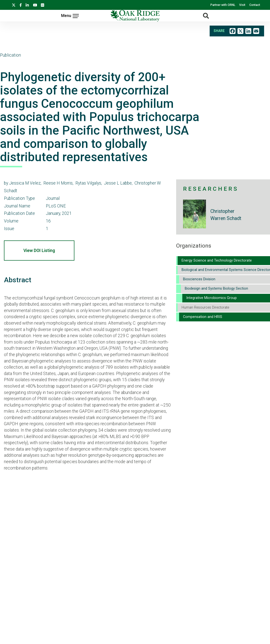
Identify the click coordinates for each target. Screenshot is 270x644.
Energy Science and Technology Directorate (217, 260)
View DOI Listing (39, 251)
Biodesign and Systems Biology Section (216, 289)
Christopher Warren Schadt (226, 215)
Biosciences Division (199, 279)
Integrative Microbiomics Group (211, 298)
